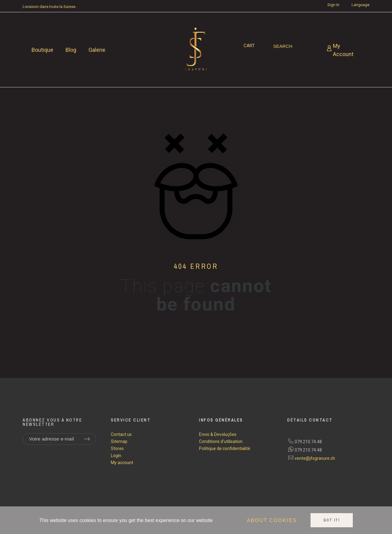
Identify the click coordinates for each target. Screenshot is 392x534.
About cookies (272, 520)
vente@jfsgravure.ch (315, 458)
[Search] (283, 46)
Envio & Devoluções (218, 434)
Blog (71, 50)
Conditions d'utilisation (221, 441)
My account (122, 463)
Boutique (42, 50)
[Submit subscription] (87, 439)
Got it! (332, 520)
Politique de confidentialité (225, 448)
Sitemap (119, 441)
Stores (117, 448)
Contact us (121, 434)
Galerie (97, 50)
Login (116, 456)
